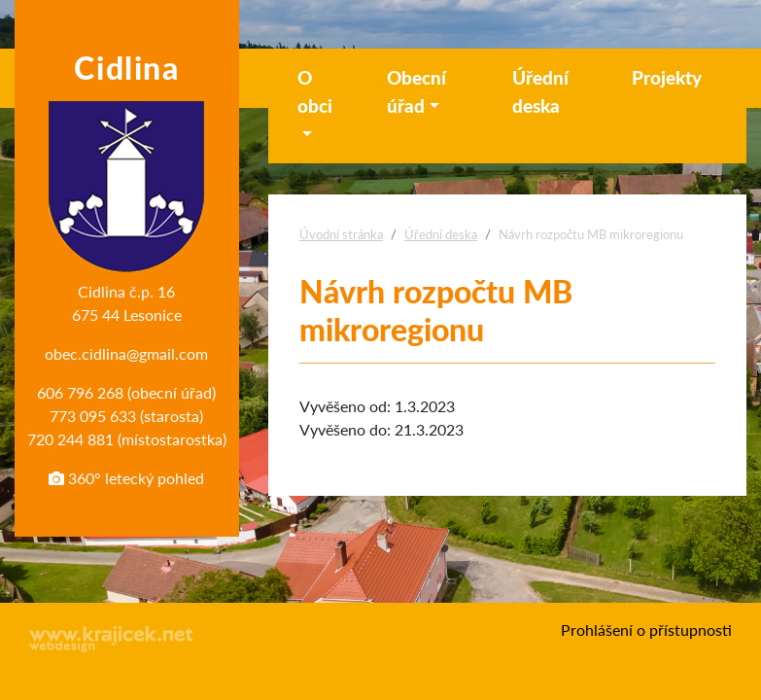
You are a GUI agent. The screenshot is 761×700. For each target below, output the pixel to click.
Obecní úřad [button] (416, 91)
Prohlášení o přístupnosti (646, 630)
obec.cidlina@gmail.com (126, 353)
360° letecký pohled (126, 478)
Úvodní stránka (341, 234)
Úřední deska (540, 91)
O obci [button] (315, 91)
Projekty (667, 77)
